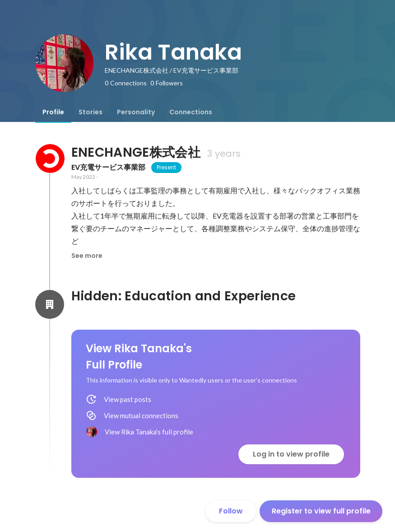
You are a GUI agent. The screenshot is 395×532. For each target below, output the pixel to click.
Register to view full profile (321, 511)
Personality (136, 112)
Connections (191, 112)
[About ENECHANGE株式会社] (50, 159)
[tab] (53, 112)
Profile (53, 112)
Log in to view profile (291, 454)
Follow (231, 511)
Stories (91, 112)
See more (87, 256)
